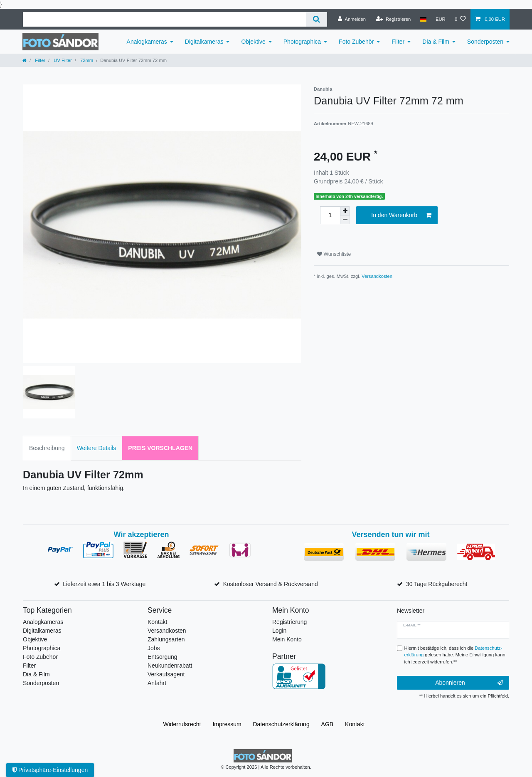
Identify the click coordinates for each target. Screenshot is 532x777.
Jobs (154, 648)
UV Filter (62, 60)
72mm (86, 60)
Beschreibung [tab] (47, 448)
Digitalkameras (204, 42)
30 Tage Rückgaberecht (437, 584)
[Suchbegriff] (164, 19)
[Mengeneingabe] (330, 215)
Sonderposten (485, 42)
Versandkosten (377, 276)
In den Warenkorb (401, 215)
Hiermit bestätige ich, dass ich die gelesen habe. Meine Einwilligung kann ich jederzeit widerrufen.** (455, 655)
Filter (398, 42)
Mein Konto (287, 639)
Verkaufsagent (166, 674)
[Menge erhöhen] (345, 211)
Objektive (253, 42)
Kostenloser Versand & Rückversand (271, 584)
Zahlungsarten (166, 639)
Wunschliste (334, 254)
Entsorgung (163, 657)
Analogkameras (147, 42)
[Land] (423, 19)
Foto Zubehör (356, 42)
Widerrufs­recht (182, 724)
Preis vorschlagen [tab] (160, 448)
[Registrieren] (393, 19)
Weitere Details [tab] (97, 448)
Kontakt (157, 622)
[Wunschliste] (460, 19)
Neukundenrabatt (170, 666)
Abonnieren (469, 683)
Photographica (302, 42)
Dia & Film (436, 42)
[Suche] (316, 19)
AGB (328, 724)
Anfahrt (157, 683)
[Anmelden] (352, 19)
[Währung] (441, 19)
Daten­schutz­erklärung (281, 724)
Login (279, 631)
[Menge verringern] (345, 220)
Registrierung (289, 622)
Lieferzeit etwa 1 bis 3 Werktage (104, 584)
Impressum (227, 724)
